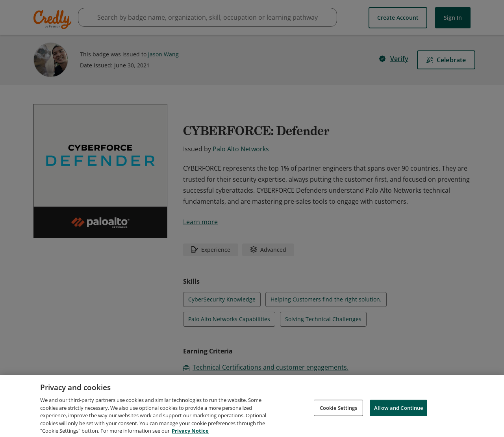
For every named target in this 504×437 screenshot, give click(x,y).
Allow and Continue (398, 418)
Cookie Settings (339, 418)
